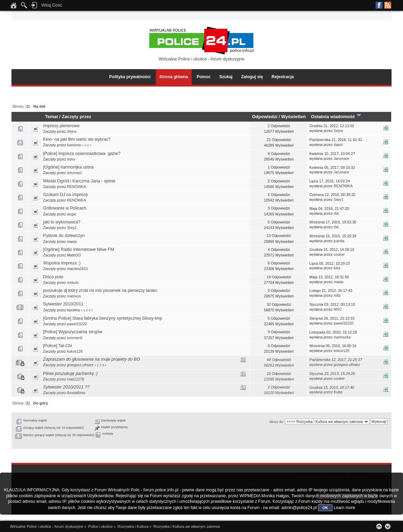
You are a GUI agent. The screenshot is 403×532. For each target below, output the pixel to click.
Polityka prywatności (130, 77)
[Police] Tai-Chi (57, 346)
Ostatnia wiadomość (336, 117)
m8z (337, 295)
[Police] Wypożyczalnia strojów (73, 332)
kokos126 (75, 351)
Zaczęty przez (77, 117)
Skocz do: (277, 422)
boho (71, 159)
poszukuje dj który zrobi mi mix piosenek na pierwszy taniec (100, 290)
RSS (388, 5)
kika (337, 268)
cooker (339, 254)
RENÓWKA (77, 187)
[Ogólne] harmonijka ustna (68, 167)
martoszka (342, 337)
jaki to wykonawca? (62, 222)
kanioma (74, 145)
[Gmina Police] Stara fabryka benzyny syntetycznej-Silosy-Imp (103, 318)
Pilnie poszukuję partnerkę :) (70, 374)
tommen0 (75, 338)
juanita (339, 241)
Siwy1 (338, 199)
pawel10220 (77, 324)
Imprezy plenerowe (61, 126)
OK (325, 508)
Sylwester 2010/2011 (63, 304)
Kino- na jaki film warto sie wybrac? (77, 139)
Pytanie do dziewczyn (64, 236)
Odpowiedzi (265, 117)
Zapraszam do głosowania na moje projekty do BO (91, 359)
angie (72, 214)
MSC (338, 309)
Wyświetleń (293, 117)
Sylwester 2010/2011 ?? (66, 387)
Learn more (345, 508)
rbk (336, 213)
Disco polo (53, 277)
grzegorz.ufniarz (80, 365)
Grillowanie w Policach (65, 208)
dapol (338, 145)
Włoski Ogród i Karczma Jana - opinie (79, 181)
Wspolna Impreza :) (62, 263)
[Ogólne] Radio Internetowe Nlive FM (78, 249)
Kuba (338, 392)
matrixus (74, 296)
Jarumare (341, 158)
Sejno (72, 131)
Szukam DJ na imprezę (65, 195)
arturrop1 (74, 173)
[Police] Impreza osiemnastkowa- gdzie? (82, 154)
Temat (52, 117)
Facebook (379, 5)
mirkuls (73, 283)
